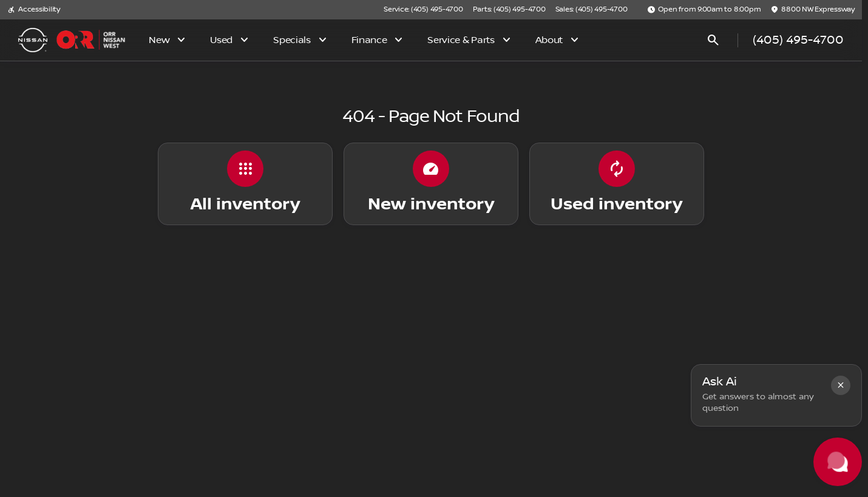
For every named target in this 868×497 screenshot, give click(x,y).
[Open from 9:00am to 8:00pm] (704, 10)
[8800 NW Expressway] (812, 10)
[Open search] (713, 40)
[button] (841, 385)
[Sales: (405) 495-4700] (592, 10)
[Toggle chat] (838, 462)
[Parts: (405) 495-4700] (509, 10)
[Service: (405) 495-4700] (423, 10)
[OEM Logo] (33, 40)
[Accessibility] (34, 10)
